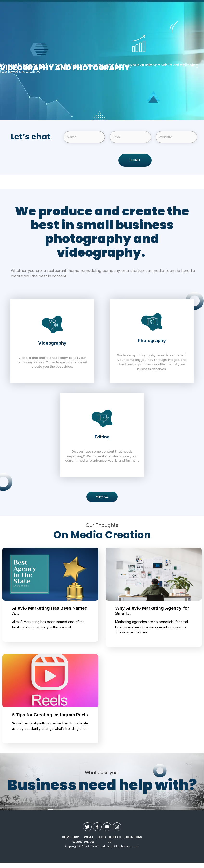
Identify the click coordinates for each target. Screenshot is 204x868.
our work (75, 840)
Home (66, 837)
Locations (134, 837)
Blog (104, 837)
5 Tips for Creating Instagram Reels (50, 715)
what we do (91, 840)
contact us (116, 840)
